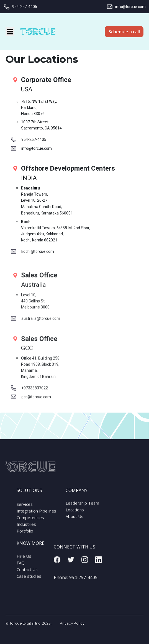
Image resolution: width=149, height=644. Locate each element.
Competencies (30, 521)
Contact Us (27, 572)
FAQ (21, 566)
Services (25, 508)
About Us (74, 518)
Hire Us (24, 559)
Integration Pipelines (36, 514)
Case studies (29, 579)
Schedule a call (124, 32)
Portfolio (25, 534)
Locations (75, 512)
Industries (26, 528)
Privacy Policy (72, 623)
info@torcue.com (126, 7)
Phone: (76, 582)
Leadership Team (82, 505)
